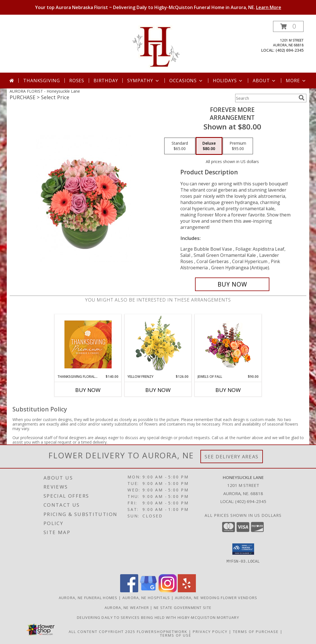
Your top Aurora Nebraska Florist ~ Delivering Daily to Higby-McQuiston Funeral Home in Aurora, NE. (158, 7)
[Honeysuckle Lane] (158, 47)
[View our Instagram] (168, 591)
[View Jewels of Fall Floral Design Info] (228, 344)
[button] (288, 26)
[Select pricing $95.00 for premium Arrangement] (238, 146)
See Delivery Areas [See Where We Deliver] (232, 457)
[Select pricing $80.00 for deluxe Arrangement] (209, 146)
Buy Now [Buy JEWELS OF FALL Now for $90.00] (228, 390)
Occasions (186, 81)
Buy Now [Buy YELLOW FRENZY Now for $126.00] (158, 390)
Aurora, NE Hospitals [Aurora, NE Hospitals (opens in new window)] (146, 598)
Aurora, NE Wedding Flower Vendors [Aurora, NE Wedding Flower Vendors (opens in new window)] (216, 598)
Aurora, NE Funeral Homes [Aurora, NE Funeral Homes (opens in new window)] (88, 598)
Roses (77, 81)
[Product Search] (266, 98)
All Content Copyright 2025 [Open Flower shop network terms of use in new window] (102, 632)
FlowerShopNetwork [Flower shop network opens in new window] (162, 632)
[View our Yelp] (187, 591)
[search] (302, 98)
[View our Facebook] (129, 591)
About (265, 81)
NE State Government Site (183, 608)
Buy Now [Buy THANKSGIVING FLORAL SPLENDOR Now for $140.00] (88, 390)
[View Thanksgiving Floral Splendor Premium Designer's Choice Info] (88, 344)
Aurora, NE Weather (127, 608)
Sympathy (143, 81)
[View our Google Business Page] (148, 591)
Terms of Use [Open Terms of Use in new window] (176, 635)
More (296, 81)
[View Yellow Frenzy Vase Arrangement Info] (158, 344)
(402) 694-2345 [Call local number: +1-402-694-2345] (290, 50)
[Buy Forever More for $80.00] (232, 284)
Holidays (228, 81)
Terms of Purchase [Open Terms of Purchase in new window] (256, 632)
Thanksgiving (42, 81)
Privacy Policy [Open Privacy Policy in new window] (210, 632)
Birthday (106, 81)
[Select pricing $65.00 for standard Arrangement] (180, 146)
